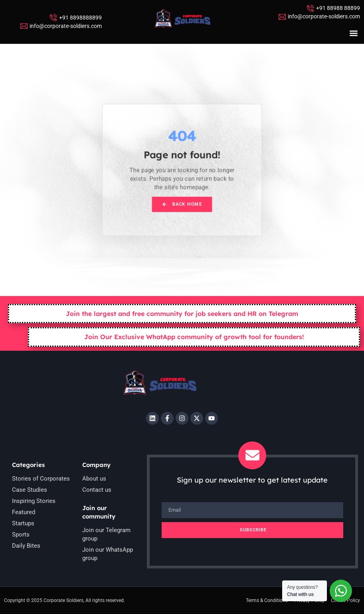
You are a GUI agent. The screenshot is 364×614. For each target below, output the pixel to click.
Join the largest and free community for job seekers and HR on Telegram (182, 314)
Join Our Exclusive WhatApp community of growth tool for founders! (194, 337)
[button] (353, 33)
